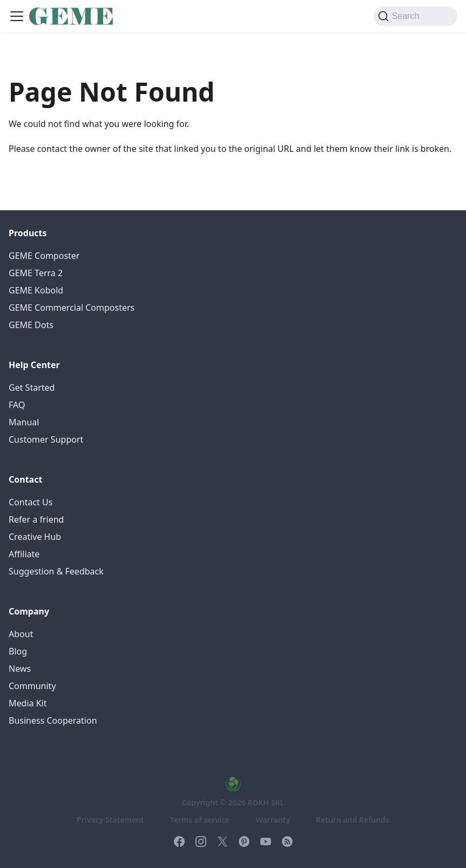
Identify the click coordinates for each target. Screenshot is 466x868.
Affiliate (24, 554)
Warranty (273, 820)
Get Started (32, 388)
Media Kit (28, 703)
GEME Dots (31, 325)
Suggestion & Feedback (56, 571)
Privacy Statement (110, 820)
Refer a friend (36, 519)
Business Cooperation (53, 720)
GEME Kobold (36, 290)
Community (32, 686)
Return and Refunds (353, 820)
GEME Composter (44, 256)
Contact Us (31, 502)
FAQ (17, 405)
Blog (18, 651)
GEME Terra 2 (36, 273)
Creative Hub (35, 537)
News (20, 669)
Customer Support (46, 439)
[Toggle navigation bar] (17, 16)
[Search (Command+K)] (416, 16)
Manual (24, 422)
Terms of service (200, 820)
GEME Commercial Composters (72, 308)
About (21, 634)
